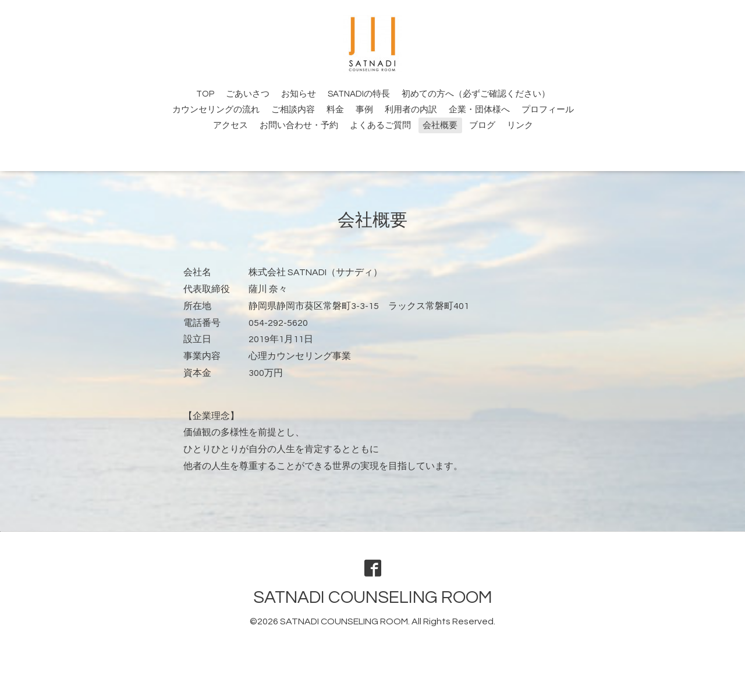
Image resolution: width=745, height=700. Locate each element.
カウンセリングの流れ (216, 110)
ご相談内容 (293, 110)
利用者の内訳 (411, 110)
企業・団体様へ (479, 110)
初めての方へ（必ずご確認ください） (476, 94)
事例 (364, 110)
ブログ (482, 125)
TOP (205, 94)
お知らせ (299, 94)
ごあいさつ (248, 94)
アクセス (230, 125)
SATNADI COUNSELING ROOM (373, 597)
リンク (520, 125)
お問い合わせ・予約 (299, 125)
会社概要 (440, 125)
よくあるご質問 (380, 125)
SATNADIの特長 (359, 94)
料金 (335, 110)
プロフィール (548, 110)
